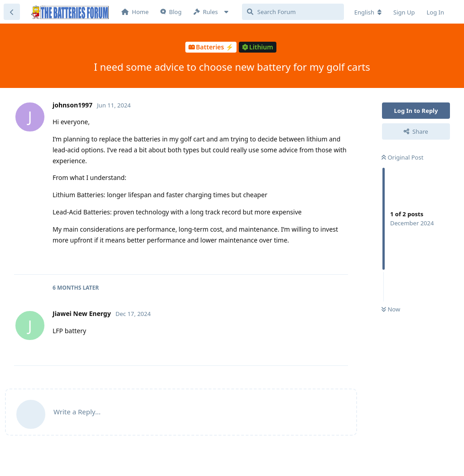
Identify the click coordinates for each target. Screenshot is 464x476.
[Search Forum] (293, 12)
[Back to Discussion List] (12, 12)
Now (391, 309)
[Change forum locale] (368, 12)
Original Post (402, 157)
